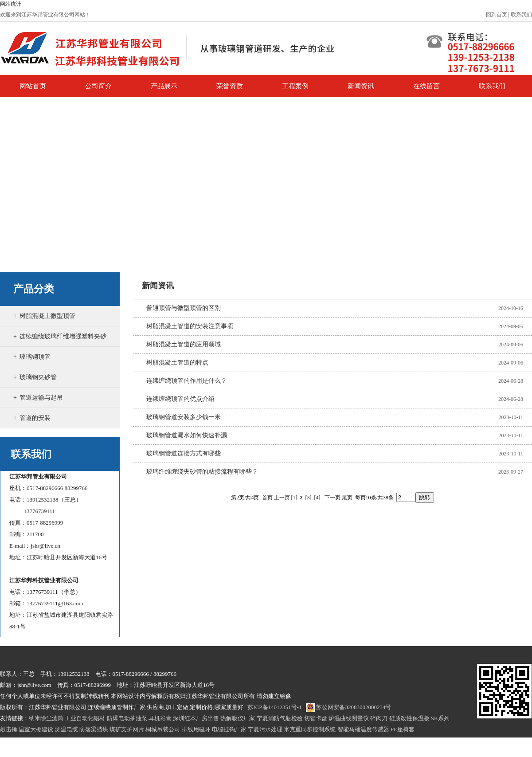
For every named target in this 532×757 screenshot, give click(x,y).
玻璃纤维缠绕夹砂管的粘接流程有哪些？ (202, 472)
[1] (294, 498)
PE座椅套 (403, 729)
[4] (317, 498)
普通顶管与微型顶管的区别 (184, 308)
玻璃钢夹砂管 (38, 377)
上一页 (282, 498)
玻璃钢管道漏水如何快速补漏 (187, 435)
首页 (267, 498)
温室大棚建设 (36, 729)
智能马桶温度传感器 (363, 729)
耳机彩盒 (160, 718)
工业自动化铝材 (85, 718)
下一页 (332, 498)
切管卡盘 (316, 718)
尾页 (347, 498)
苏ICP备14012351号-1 (274, 707)
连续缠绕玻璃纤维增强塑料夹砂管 (60, 346)
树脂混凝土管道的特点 (177, 363)
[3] (309, 498)
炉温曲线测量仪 (349, 718)
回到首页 (497, 15)
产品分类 (34, 289)
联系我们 (521, 15)
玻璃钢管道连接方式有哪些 (184, 453)
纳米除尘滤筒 (46, 718)
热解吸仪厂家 (238, 718)
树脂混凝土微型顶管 (47, 316)
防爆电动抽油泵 (127, 718)
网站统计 (11, 4)
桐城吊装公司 (163, 729)
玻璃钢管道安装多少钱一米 (184, 417)
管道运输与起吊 (41, 398)
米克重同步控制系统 (310, 729)
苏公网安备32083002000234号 (348, 707)
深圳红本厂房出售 (196, 718)
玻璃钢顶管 (35, 357)
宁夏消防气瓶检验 (280, 718)
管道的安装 (35, 418)
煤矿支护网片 (127, 729)
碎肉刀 (379, 718)
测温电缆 (66, 729)
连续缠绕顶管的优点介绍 (180, 399)
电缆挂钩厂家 (229, 729)
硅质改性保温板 (409, 718)
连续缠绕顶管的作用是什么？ (187, 381)
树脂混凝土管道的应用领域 (184, 344)
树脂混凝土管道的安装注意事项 (190, 326)
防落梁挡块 (94, 729)
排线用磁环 (196, 729)
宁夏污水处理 (265, 729)
